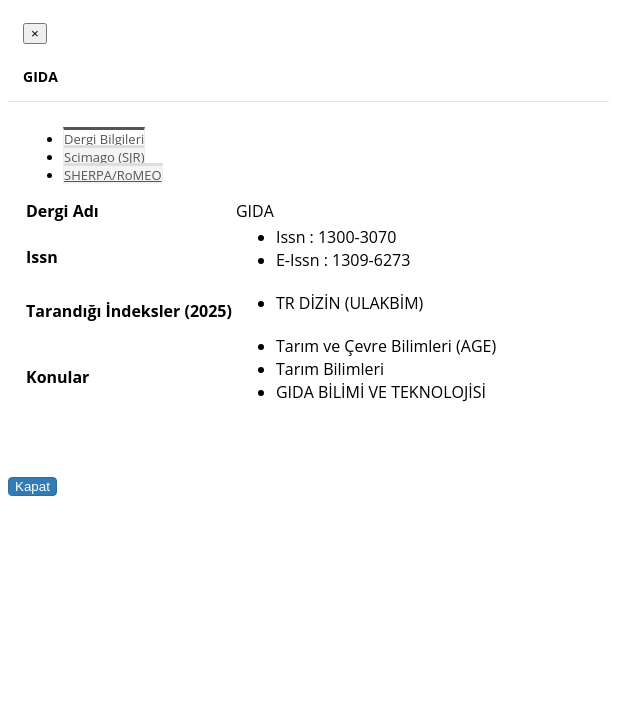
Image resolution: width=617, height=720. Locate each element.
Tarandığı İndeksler (103, 311)
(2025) (207, 311)
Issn (42, 257)
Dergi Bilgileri (104, 139)
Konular (57, 377)
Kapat (32, 486)
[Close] (35, 33)
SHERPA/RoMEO (113, 175)
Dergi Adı (62, 211)
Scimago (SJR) (104, 157)
